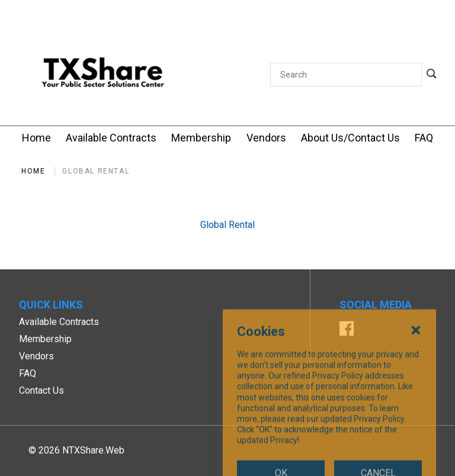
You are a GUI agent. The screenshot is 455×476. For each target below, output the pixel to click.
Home (33, 171)
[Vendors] (266, 138)
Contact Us (41, 390)
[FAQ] (424, 138)
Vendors (36, 356)
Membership (45, 339)
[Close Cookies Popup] (416, 386)
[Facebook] (347, 330)
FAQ (28, 373)
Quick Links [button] (51, 305)
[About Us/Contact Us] (350, 138)
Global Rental (96, 171)
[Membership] (201, 138)
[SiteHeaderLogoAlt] (103, 75)
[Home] (36, 138)
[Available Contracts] (111, 138)
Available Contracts (59, 322)
